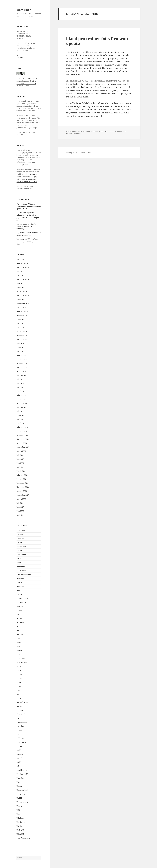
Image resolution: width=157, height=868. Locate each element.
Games (19, 618)
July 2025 (20, 271)
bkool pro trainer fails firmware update (98, 41)
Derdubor (20, 586)
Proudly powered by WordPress (78, 153)
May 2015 (20, 299)
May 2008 (20, 511)
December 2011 (23, 363)
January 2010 (22, 431)
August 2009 (21, 451)
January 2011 (22, 399)
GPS (18, 626)
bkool (101, 131)
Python (19, 734)
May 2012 (20, 347)
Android (20, 534)
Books (19, 562)
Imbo (19, 642)
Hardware (21, 634)
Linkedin (20, 58)
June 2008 (20, 507)
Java (18, 646)
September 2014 (23, 303)
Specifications (22, 770)
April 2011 (20, 387)
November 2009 (23, 439)
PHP (18, 718)
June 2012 (20, 343)
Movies (19, 682)
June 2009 (20, 459)
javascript (20, 650)
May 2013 (20, 319)
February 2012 (22, 355)
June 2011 (20, 383)
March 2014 (21, 307)
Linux (19, 666)
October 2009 (22, 443)
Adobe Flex (21, 530)
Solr (18, 766)
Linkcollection (22, 662)
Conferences (21, 570)
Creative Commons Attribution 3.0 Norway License (26, 83)
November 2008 (23, 487)
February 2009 (22, 475)
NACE (19, 694)
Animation (21, 538)
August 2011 (21, 375)
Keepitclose (21, 658)
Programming (22, 722)
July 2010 (20, 411)
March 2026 (21, 259)
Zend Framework (23, 838)
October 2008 (22, 491)
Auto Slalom (21, 554)
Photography (21, 714)
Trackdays (20, 778)
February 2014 (22, 311)
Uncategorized (22, 790)
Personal (20, 710)
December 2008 (23, 483)
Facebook (20, 606)
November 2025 (23, 267)
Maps (19, 670)
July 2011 (20, 379)
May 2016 (20, 287)
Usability (20, 798)
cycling (106, 131)
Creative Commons (24, 574)
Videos (19, 806)
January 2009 (22, 479)
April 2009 (20, 467)
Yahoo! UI (20, 834)
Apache (19, 542)
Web (18, 814)
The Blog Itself (22, 774)
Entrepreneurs (22, 598)
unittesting (21, 794)
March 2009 (21, 471)
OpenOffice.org (22, 702)
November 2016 (23, 279)
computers (21, 566)
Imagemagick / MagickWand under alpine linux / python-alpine (27, 241)
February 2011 (22, 395)
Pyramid (20, 730)
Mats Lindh (24, 10)
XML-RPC (20, 830)
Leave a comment (75, 134)
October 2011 (22, 371)
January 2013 (22, 331)
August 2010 (21, 407)
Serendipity (21, 758)
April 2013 (20, 323)
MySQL (19, 690)
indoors (113, 131)
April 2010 (20, 419)
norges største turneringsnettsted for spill (27, 180)
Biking (19, 558)
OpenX (19, 706)
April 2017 (20, 275)
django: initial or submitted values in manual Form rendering (27, 226)
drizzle (19, 594)
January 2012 (22, 359)
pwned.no (20, 726)
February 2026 (22, 263)
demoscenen (30, 174)
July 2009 (20, 455)
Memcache (21, 674)
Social (19, 762)
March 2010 (21, 423)
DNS (18, 590)
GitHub (19, 55)
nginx (19, 698)
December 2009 (23, 435)
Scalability (21, 750)
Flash (19, 614)
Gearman (20, 622)
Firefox (19, 610)
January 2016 (22, 291)
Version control (22, 802)
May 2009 (20, 463)
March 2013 (21, 327)
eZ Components (22, 602)
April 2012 (20, 351)
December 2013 (23, 315)
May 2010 (20, 415)
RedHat (19, 746)
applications (21, 546)
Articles (19, 550)
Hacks (19, 630)
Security (20, 754)
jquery (19, 654)
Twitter (19, 782)
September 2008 (23, 495)
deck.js (19, 582)
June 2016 (20, 283)
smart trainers (122, 131)
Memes (19, 678)
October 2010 (22, 403)
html (18, 638)
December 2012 (23, 335)
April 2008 (20, 515)
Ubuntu (19, 786)
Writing (20, 826)
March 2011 (21, 391)
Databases (20, 578)
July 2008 (20, 503)
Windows (20, 818)
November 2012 (23, 339)
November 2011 (23, 367)
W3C (18, 810)
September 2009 (23, 447)
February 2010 (22, 427)
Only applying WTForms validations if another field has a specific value (29, 206)
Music (19, 686)
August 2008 (21, 499)
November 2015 (23, 295)
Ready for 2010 (22, 742)
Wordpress (21, 822)
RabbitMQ (20, 738)
